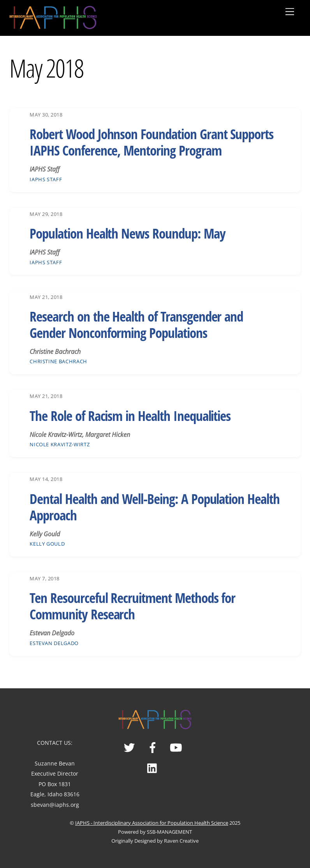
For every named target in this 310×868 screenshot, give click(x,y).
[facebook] (154, 747)
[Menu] (290, 12)
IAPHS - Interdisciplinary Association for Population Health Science (152, 823)
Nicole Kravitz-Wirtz (60, 444)
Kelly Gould (47, 544)
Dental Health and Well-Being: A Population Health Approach (155, 507)
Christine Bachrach (58, 361)
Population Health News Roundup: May (127, 233)
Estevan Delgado (54, 643)
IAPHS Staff (46, 179)
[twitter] (131, 747)
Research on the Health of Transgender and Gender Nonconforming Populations (136, 324)
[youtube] (177, 747)
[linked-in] (154, 767)
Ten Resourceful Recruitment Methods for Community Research (132, 606)
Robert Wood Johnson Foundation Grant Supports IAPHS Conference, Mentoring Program (151, 142)
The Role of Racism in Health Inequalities (130, 416)
